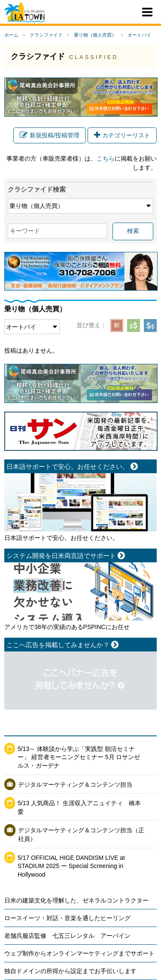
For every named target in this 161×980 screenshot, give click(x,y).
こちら (106, 158)
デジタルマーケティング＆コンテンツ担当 (75, 785)
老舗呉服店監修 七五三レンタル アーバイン (67, 936)
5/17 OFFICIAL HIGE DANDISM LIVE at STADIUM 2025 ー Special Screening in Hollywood (71, 866)
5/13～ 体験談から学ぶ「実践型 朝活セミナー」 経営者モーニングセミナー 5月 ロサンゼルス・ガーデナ (79, 757)
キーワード (25, 231)
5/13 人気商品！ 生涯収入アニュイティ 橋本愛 (79, 807)
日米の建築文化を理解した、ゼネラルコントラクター (76, 900)
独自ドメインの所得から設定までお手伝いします (70, 971)
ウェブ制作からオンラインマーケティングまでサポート (79, 953)
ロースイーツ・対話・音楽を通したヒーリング (67, 918)
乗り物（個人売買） (95, 35)
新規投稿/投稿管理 (50, 135)
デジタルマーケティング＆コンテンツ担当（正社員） (81, 834)
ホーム (11, 35)
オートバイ (139, 35)
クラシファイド (46, 35)
